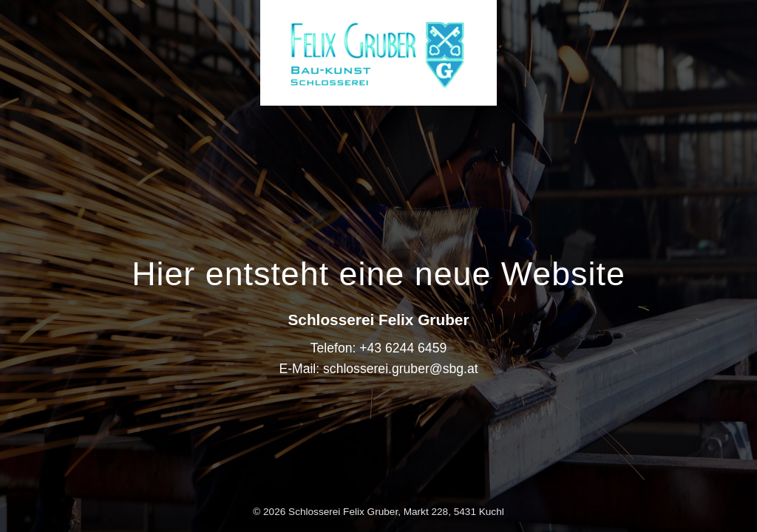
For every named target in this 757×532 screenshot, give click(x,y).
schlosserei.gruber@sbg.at (401, 369)
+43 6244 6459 (403, 348)
